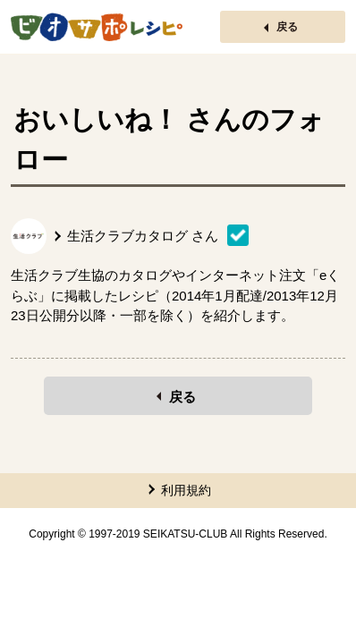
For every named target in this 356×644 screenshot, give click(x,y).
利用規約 (186, 490)
